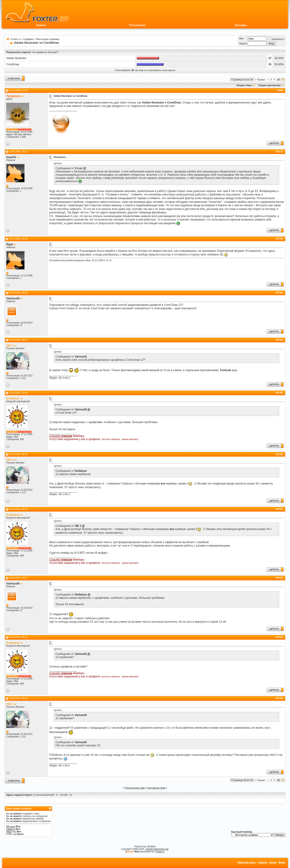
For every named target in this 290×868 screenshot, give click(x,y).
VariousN (13, 298)
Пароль (243, 44)
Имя (241, 39)
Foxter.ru (15, 39)
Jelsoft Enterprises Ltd (157, 849)
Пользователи (137, 25)
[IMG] (9, 832)
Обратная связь (247, 862)
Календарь (241, 25)
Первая (260, 80)
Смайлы (11, 829)
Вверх (282, 862)
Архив (273, 862)
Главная (263, 862)
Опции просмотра (269, 85)
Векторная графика (48, 39)
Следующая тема (156, 788)
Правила (41, 25)
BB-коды (11, 826)
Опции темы (244, 85)
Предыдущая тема (135, 788)
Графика (29, 39)
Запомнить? (276, 39)
